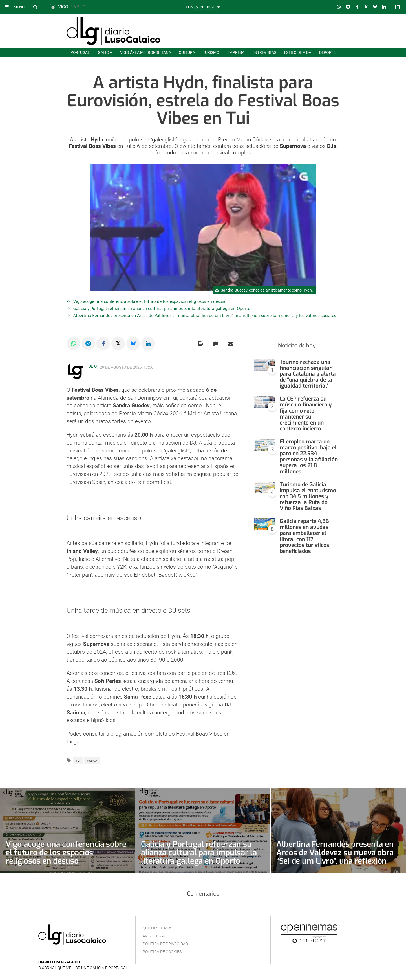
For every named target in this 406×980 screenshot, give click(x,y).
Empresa (236, 53)
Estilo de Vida (298, 53)
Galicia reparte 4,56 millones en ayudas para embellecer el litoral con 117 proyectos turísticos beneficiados (304, 536)
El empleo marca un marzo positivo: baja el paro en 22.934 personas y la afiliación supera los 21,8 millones (309, 457)
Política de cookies (162, 952)
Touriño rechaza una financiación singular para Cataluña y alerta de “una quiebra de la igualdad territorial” (308, 374)
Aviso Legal (154, 936)
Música (92, 761)
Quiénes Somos (157, 928)
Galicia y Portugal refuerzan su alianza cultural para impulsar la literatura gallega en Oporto (162, 308)
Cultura (187, 53)
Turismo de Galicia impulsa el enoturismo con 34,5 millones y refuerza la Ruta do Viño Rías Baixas (308, 496)
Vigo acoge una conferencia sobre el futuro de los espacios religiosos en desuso (150, 301)
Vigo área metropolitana (145, 53)
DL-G (93, 366)
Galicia (105, 53)
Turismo (211, 53)
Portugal (80, 53)
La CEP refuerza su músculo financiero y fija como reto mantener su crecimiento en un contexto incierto (306, 414)
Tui (78, 761)
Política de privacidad (165, 944)
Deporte (327, 53)
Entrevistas (264, 53)
